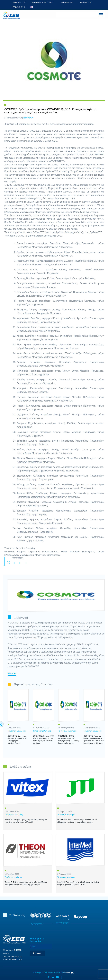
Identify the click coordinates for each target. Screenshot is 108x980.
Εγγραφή (37, 953)
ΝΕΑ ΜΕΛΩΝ (86, 3)
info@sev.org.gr (15, 959)
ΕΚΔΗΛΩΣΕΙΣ (67, 3)
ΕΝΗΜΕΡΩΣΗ (19, 3)
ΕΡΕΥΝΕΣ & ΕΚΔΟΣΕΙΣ (43, 3)
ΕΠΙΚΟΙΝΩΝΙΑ (19, 7)
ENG (32, 7)
